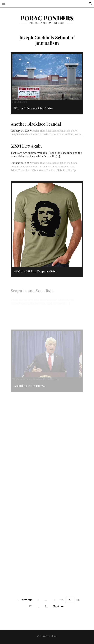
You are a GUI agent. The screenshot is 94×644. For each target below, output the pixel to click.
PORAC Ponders (47, 18)
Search (89, 4)
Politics (70, 134)
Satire (78, 134)
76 (78, 600)
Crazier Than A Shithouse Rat (47, 131)
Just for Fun (58, 134)
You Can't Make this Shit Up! (62, 175)
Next (58, 606)
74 (62, 600)
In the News (70, 131)
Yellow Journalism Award (32, 175)
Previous (24, 600)
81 (46, 606)
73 (54, 600)
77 (30, 606)
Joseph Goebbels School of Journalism (31, 134)
